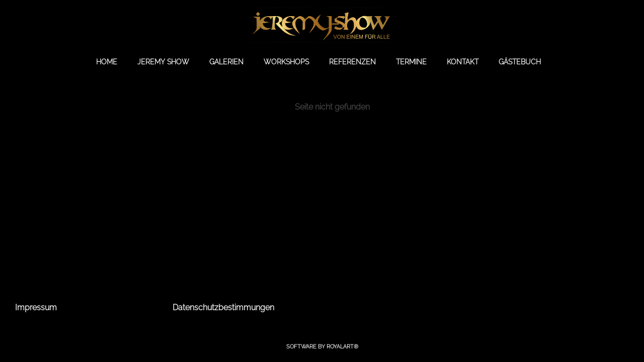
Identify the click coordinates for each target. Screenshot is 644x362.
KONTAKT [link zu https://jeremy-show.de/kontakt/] (463, 62)
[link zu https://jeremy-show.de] (322, 25)
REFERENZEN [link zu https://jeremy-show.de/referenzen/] (352, 62)
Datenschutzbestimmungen (223, 307)
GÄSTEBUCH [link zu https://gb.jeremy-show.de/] (520, 62)
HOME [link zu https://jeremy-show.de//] (107, 62)
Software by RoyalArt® (322, 347)
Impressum (36, 307)
